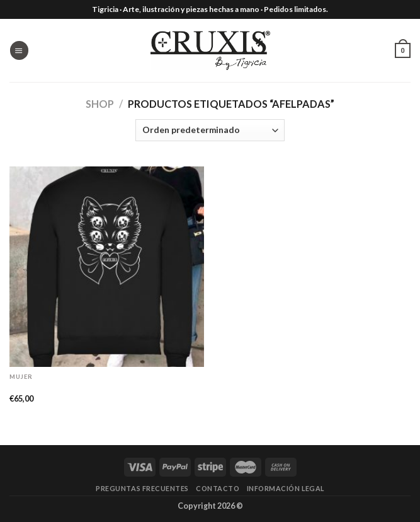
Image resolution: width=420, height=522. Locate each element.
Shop (100, 104)
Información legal (286, 488)
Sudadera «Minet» (51, 387)
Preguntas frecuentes (142, 488)
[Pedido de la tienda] (210, 130)
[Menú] (19, 50)
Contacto (218, 488)
